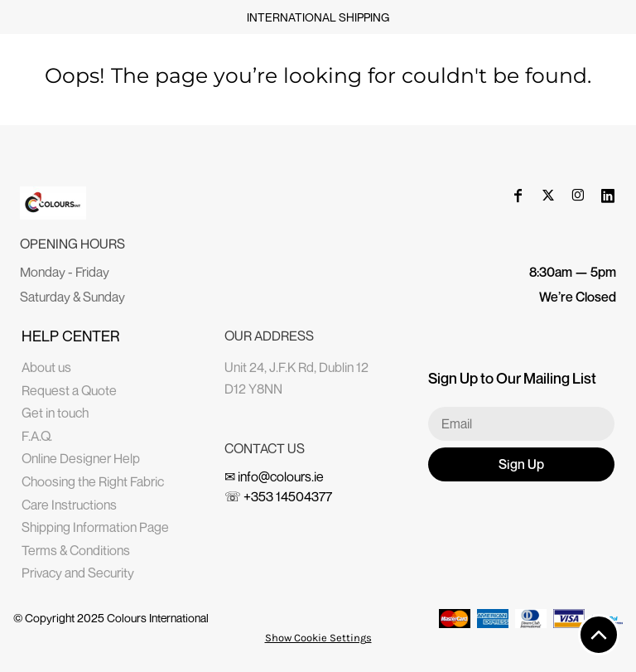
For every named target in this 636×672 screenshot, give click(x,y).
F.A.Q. (37, 436)
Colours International (158, 618)
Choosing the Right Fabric (93, 481)
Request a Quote (69, 390)
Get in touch (55, 413)
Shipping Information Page (95, 527)
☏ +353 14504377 (278, 496)
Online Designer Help (81, 458)
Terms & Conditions (76, 550)
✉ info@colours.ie (274, 476)
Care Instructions (69, 505)
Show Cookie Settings (318, 638)
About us (46, 367)
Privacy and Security (78, 573)
